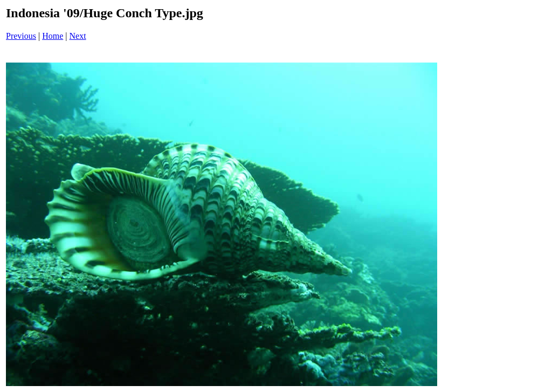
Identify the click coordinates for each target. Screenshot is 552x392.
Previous (21, 36)
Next (78, 36)
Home (53, 36)
